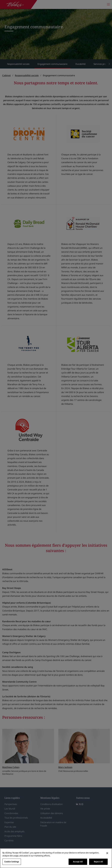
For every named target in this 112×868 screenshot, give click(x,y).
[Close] (107, 853)
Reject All (98, 862)
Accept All (78, 862)
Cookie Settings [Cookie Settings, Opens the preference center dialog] (12, 862)
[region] (56, 858)
